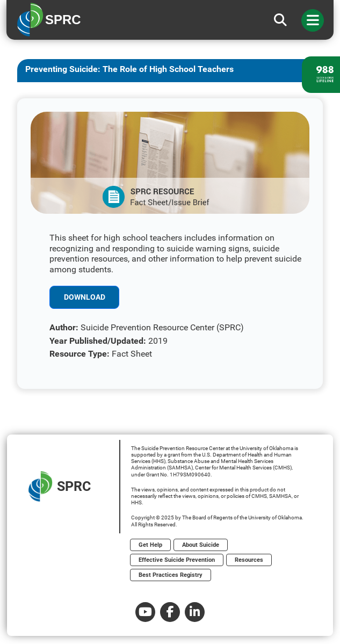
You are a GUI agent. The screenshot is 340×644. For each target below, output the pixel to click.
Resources (249, 560)
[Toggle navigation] (313, 20)
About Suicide (201, 545)
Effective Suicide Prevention (177, 560)
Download (85, 297)
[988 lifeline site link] (321, 75)
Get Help (150, 545)
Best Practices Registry (171, 575)
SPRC (60, 486)
